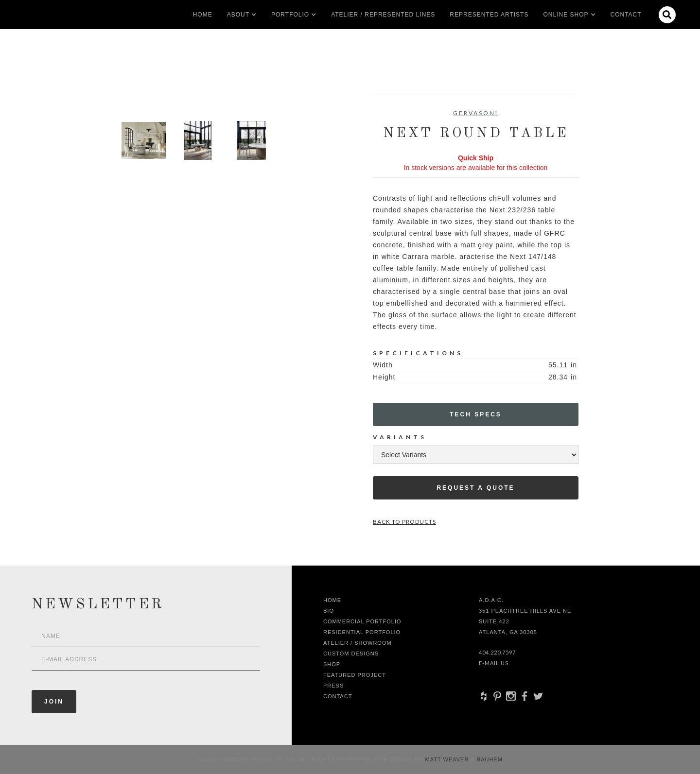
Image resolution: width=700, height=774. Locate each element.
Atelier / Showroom (358, 643)
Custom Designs (351, 654)
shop (332, 664)
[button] (238, 15)
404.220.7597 (497, 652)
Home (203, 15)
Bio (329, 611)
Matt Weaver (448, 759)
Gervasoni (476, 113)
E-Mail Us (494, 663)
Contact (626, 15)
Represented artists (489, 15)
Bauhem (489, 759)
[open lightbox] (144, 140)
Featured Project (355, 675)
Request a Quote (475, 488)
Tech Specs (476, 414)
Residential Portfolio (362, 632)
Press (333, 686)
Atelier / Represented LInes (383, 15)
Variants (400, 437)
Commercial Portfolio (362, 621)
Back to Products (404, 522)
